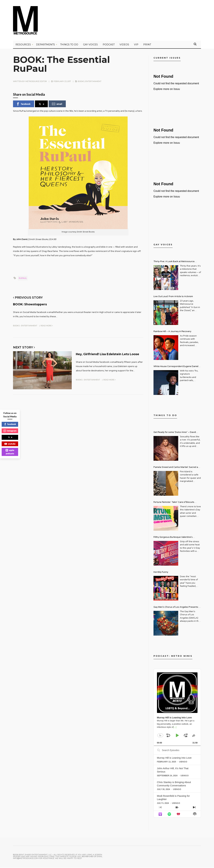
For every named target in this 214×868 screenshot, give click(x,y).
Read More (47, 326)
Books (81, 82)
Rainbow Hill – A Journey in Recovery (172, 332)
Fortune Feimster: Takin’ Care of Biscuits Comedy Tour (174, 503)
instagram (10, 431)
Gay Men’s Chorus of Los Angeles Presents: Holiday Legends (176, 608)
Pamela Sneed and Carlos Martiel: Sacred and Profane (177, 468)
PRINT (147, 45)
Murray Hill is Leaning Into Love (174, 759)
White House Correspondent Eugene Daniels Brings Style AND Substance (176, 368)
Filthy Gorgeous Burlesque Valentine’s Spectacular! (173, 538)
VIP (136, 45)
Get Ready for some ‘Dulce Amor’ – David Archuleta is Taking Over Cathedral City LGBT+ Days (177, 433)
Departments (46, 45)
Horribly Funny (161, 573)
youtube (10, 444)
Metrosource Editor (36, 82)
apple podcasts (10, 452)
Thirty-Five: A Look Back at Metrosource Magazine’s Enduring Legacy (174, 263)
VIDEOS (124, 45)
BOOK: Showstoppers (36, 305)
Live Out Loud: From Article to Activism (173, 297)
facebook (23, 105)
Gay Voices (90, 45)
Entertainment (93, 82)
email (57, 105)
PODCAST (109, 45)
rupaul (23, 279)
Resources (23, 45)
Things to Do (69, 45)
